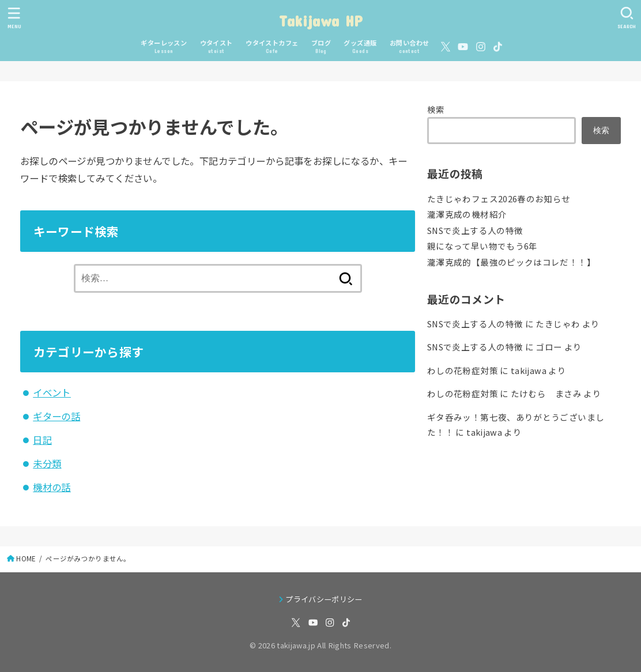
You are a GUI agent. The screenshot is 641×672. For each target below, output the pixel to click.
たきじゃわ (558, 324)
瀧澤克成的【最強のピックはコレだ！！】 (511, 262)
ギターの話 (56, 416)
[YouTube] (463, 47)
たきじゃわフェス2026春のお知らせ (499, 199)
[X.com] (446, 47)
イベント (52, 392)
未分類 (47, 463)
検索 (436, 109)
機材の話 (52, 487)
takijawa (529, 370)
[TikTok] (498, 47)
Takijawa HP (320, 20)
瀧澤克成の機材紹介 (467, 214)
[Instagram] (481, 47)
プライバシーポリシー (324, 599)
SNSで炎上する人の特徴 (475, 230)
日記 (42, 440)
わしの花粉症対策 (463, 370)
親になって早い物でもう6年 (482, 246)
